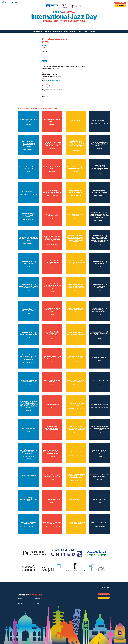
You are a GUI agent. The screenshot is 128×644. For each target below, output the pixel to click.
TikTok (12, 3)
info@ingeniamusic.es (53, 81)
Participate (47, 31)
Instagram (6, 2)
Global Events (37, 31)
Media (66, 31)
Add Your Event (120, 6)
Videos (36, 601)
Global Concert (58, 31)
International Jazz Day (64, 17)
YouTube (16, 3)
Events (20, 599)
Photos (20, 603)
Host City (92, 31)
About (80, 31)
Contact (37, 606)
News (85, 31)
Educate (73, 31)
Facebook (3, 2)
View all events (48, 97)
